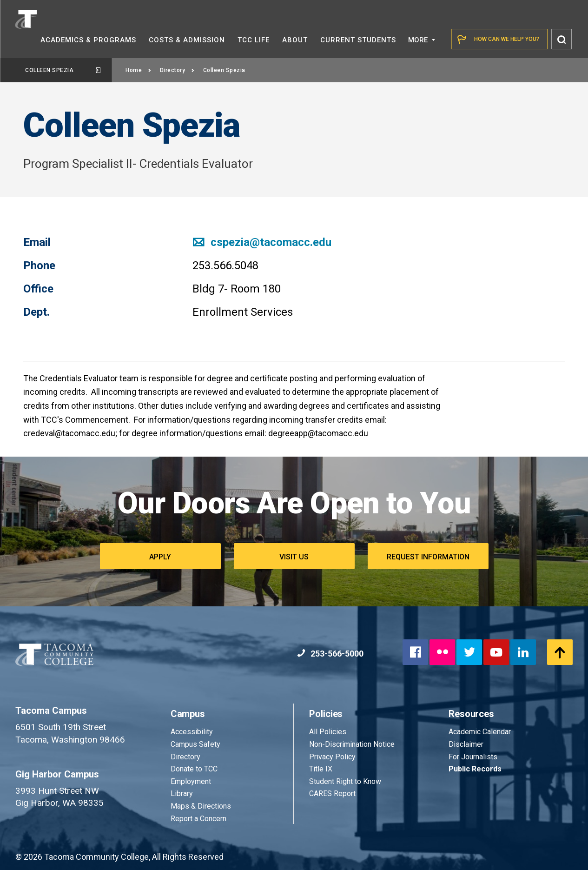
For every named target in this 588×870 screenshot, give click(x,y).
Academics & (88, 40)
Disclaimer (466, 744)
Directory (177, 70)
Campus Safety (195, 744)
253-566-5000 (330, 654)
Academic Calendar (480, 732)
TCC (254, 40)
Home (139, 70)
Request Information (428, 557)
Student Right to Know (345, 781)
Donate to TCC (194, 769)
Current (358, 40)
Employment (191, 781)
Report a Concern (198, 819)
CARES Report (332, 794)
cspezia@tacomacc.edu (262, 242)
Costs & (187, 40)
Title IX (321, 769)
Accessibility (192, 732)
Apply (160, 557)
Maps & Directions (201, 806)
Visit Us (294, 557)
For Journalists (473, 757)
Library (182, 794)
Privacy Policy (332, 757)
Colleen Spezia (63, 70)
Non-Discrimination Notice (352, 744)
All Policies (329, 732)
